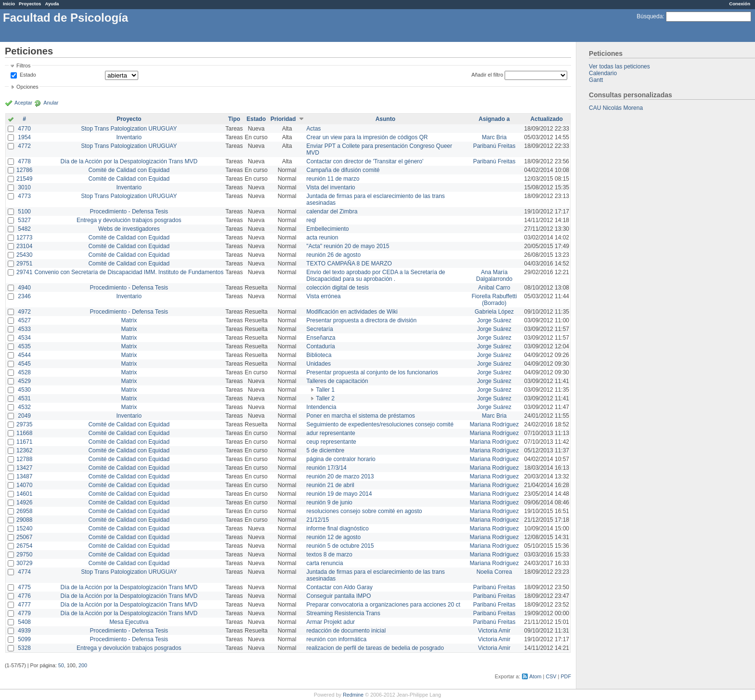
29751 (24, 264)
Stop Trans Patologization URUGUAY (129, 129)
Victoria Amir (494, 631)
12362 (24, 450)
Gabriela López (494, 312)
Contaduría (320, 346)
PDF (566, 676)
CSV (551, 676)
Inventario (129, 137)
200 (83, 665)
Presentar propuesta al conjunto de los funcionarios (372, 372)
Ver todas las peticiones (619, 66)
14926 (24, 502)
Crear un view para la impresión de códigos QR (367, 137)
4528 (24, 372)
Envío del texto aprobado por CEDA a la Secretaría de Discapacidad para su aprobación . (376, 276)
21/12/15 (318, 520)
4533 (24, 329)
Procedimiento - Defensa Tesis (129, 211)
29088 (24, 520)
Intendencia (321, 407)
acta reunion (322, 238)
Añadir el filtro (487, 75)
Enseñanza (321, 338)
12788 (24, 459)
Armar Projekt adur (331, 622)
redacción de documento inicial (346, 631)
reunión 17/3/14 (326, 468)
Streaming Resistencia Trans (343, 613)
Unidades (319, 364)
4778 (24, 161)
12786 (24, 170)
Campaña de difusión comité (343, 170)
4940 (24, 288)
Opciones (27, 87)
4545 (24, 364)
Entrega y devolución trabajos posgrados (129, 220)
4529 (24, 381)
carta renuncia (325, 563)
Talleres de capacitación (337, 381)
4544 (24, 355)
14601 (24, 494)
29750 (24, 555)
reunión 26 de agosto (333, 255)
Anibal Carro (494, 288)
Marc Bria (494, 137)
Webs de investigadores (129, 229)
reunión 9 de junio (329, 502)
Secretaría (319, 329)
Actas (313, 129)
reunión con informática (336, 639)
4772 (24, 146)
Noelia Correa (494, 572)
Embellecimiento (327, 229)
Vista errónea (323, 296)
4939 (24, 631)
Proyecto (129, 119)
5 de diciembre (325, 450)
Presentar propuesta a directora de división (361, 320)
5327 (24, 220)
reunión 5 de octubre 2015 (340, 546)
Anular (51, 103)
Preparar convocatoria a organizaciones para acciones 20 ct (383, 605)
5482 (24, 229)
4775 (24, 587)
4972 (24, 312)
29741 (24, 272)
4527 (24, 320)
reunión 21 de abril (330, 485)
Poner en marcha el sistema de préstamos (360, 416)
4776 (24, 596)
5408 (24, 622)
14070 (24, 485)
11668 (24, 433)
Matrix (129, 320)
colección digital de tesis (337, 288)
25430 (24, 255)
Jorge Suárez (494, 320)
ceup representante (331, 442)
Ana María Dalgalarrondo (494, 276)
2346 (24, 296)
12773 (24, 238)
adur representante (331, 433)
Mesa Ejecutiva (129, 622)
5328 (24, 648)
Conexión (740, 4)
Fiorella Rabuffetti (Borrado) (495, 300)
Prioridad (283, 119)
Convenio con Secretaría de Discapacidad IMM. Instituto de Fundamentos (129, 272)
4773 (24, 196)
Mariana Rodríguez (494, 424)
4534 (24, 338)
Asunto (385, 119)
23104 (24, 246)
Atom (535, 676)
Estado (28, 75)
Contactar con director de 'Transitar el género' (365, 161)
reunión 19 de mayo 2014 (339, 494)
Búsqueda (650, 16)
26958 (24, 511)
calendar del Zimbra (332, 211)
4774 (24, 572)
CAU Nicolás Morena (616, 108)
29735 (24, 424)
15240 (24, 528)
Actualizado (547, 119)
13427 (24, 468)
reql (311, 220)
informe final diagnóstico (337, 528)
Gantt (596, 80)
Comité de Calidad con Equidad (129, 170)
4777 (24, 605)
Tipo (234, 119)
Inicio (9, 4)
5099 (24, 639)
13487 (24, 476)
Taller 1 (325, 390)
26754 (24, 546)
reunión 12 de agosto (333, 537)
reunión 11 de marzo (333, 179)
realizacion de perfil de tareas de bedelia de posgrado (375, 648)
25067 (24, 537)
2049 (24, 416)
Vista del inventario (331, 187)
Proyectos (30, 4)
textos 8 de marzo (329, 555)
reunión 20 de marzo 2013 (340, 476)
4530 (24, 390)
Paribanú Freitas (494, 146)
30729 (24, 563)
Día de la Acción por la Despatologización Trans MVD (129, 161)
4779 (24, 613)
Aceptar (23, 103)
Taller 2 (325, 398)
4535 (24, 346)
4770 (24, 129)
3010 (24, 187)
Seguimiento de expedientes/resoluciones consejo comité (380, 424)
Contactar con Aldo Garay (339, 587)
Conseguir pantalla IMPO (338, 596)
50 (61, 665)
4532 (24, 407)
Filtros (23, 66)
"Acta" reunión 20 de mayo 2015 (348, 246)
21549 (24, 179)
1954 (24, 137)
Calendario (603, 73)
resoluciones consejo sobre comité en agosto (364, 511)
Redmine (353, 695)
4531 (24, 398)
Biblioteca (319, 355)
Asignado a (494, 119)
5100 (24, 211)
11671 (24, 442)
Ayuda (52, 4)
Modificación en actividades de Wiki (352, 312)
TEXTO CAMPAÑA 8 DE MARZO (349, 264)
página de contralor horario (341, 459)
